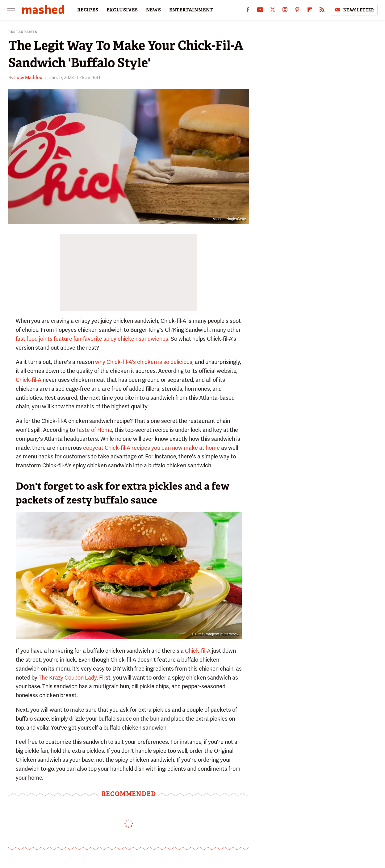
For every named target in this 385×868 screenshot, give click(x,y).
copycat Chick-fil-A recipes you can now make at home (151, 448)
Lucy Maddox (28, 78)
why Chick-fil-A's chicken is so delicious (144, 362)
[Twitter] (273, 11)
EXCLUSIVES (122, 10)
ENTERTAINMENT (191, 10)
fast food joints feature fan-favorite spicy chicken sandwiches (92, 339)
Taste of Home (94, 430)
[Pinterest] (297, 11)
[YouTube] (260, 11)
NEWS (154, 10)
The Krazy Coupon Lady (68, 678)
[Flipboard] (310, 11)
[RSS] (322, 11)
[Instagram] (285, 11)
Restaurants (23, 32)
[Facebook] (248, 11)
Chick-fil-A (29, 380)
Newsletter (354, 10)
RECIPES (88, 10)
